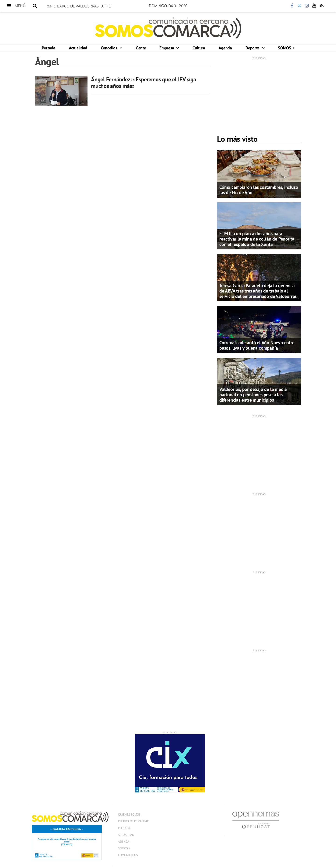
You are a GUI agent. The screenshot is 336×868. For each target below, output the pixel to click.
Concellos (110, 48)
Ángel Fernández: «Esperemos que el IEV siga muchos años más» (144, 83)
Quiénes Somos (129, 815)
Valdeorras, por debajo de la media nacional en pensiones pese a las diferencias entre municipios (253, 395)
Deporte (253, 48)
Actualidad (78, 48)
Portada (48, 48)
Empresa (167, 48)
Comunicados (128, 855)
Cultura (199, 48)
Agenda (225, 48)
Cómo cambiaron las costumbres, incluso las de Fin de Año (259, 190)
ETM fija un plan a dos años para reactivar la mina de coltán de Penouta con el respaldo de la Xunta (257, 239)
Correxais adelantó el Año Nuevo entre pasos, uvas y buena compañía (257, 345)
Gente (141, 48)
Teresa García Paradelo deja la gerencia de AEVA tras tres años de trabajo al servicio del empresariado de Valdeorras (258, 291)
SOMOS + (286, 48)
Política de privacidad (134, 821)
